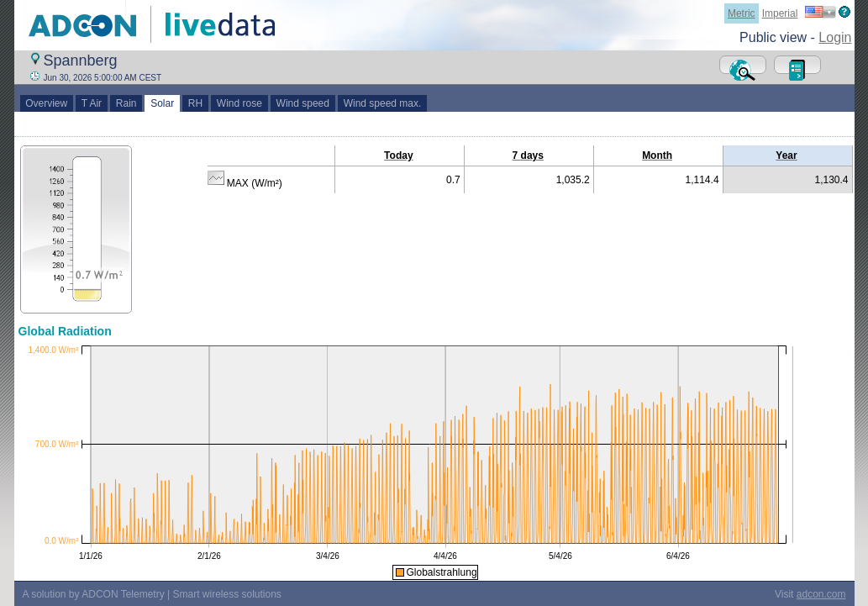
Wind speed (303, 103)
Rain (126, 103)
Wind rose (239, 103)
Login (835, 37)
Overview (47, 103)
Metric (742, 13)
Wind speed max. (382, 103)
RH (195, 103)
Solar (162, 103)
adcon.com (821, 594)
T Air (92, 103)
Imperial (780, 13)
